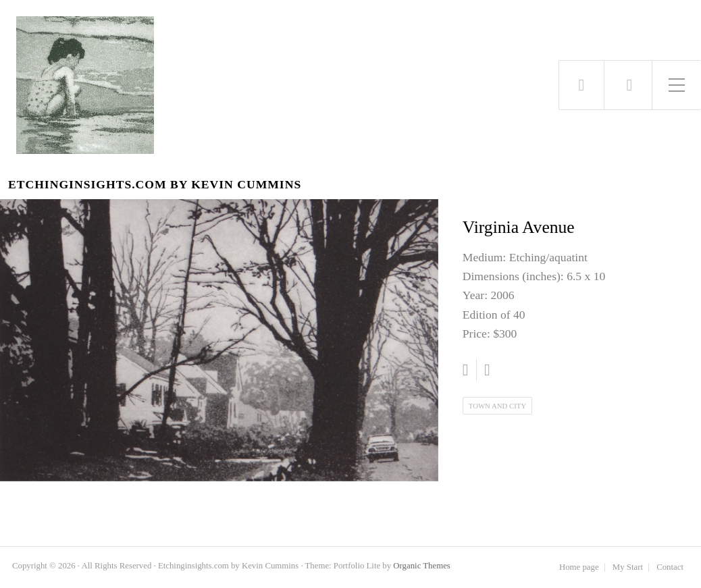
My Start (628, 567)
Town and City (497, 406)
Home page (579, 567)
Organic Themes (421, 566)
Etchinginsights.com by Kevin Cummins (155, 185)
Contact (670, 567)
